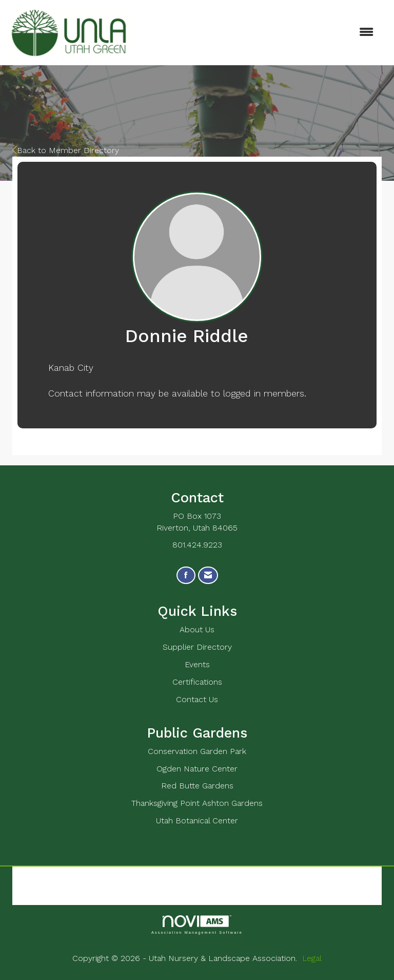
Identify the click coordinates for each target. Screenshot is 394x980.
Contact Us (197, 699)
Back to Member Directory (66, 150)
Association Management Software (197, 925)
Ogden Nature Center (197, 769)
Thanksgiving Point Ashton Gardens (197, 803)
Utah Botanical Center (197, 821)
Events (197, 664)
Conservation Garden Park (197, 751)
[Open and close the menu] (258, 33)
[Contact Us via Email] (208, 576)
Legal (312, 958)
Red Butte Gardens (197, 786)
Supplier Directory (197, 647)
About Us (197, 629)
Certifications (197, 682)
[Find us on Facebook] (186, 576)
